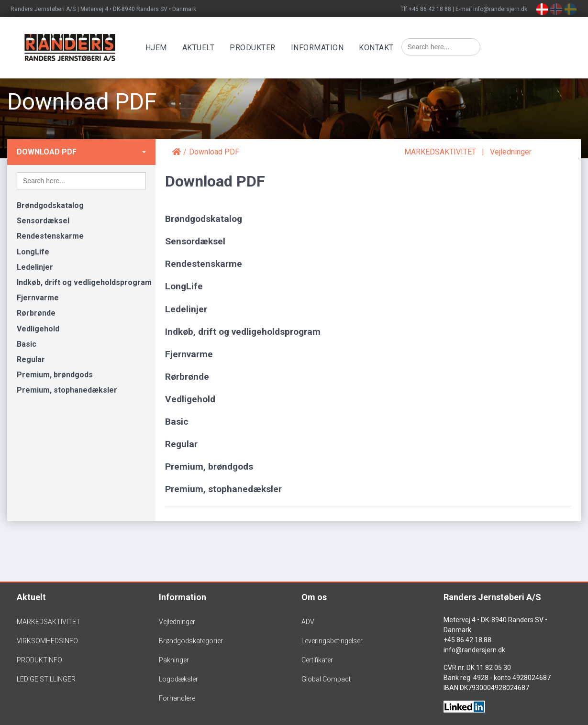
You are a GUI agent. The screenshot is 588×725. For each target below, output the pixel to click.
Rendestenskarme (50, 236)
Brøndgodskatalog (50, 205)
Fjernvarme (38, 298)
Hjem (161, 48)
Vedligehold (38, 329)
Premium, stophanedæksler (67, 390)
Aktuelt (204, 48)
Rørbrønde (36, 313)
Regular (31, 359)
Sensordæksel (43, 221)
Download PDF (47, 152)
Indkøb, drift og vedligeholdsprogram (84, 282)
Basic (27, 344)
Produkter (258, 48)
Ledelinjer (35, 267)
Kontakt (382, 48)
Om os (314, 597)
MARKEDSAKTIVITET (440, 152)
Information (323, 48)
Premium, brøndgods (55, 375)
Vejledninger (511, 152)
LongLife (33, 252)
